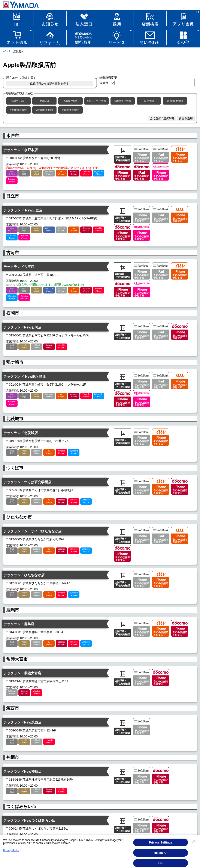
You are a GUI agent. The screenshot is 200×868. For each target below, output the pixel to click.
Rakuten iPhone (70, 110)
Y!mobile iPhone (18, 110)
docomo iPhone (175, 101)
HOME (6, 52)
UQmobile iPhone (45, 110)
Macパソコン (18, 101)
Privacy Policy (11, 850)
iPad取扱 (44, 101)
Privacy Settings (161, 842)
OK (161, 863)
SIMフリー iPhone (97, 101)
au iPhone (149, 101)
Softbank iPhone (123, 101)
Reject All (160, 853)
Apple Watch (70, 101)
